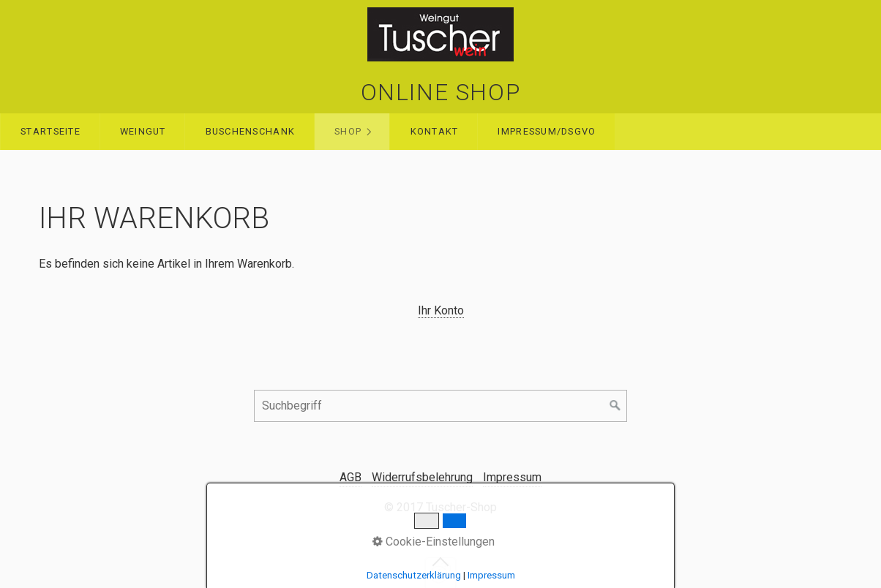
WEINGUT (143, 131)
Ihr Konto (441, 310)
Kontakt (435, 131)
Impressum (512, 477)
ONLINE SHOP (441, 92)
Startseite (50, 131)
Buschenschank (251, 131)
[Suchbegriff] (440, 406)
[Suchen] (615, 406)
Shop (348, 131)
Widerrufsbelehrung (422, 477)
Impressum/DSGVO (547, 131)
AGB (350, 477)
